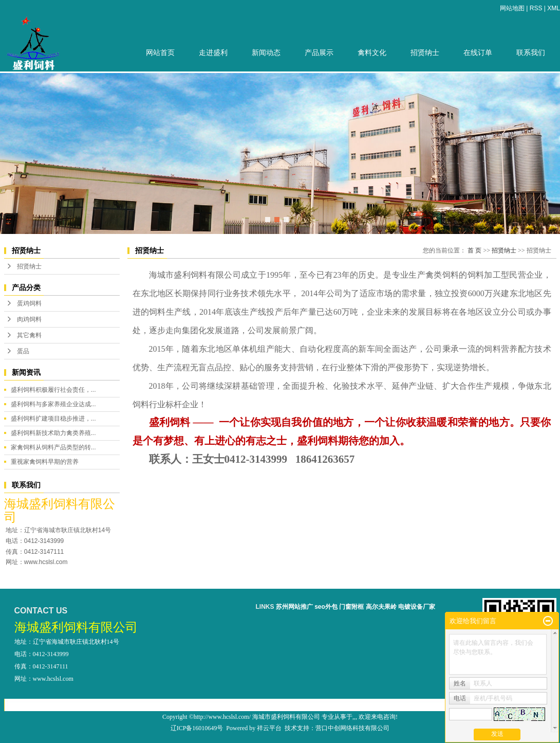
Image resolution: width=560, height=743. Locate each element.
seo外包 (326, 607)
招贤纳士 (425, 53)
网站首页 (160, 53)
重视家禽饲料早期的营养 (45, 462)
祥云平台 (269, 728)
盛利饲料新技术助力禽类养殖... (53, 433)
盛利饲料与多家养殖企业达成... (53, 404)
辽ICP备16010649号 (197, 728)
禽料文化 (372, 53)
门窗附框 (351, 607)
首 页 (474, 250)
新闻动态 (266, 53)
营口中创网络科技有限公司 (352, 728)
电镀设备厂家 (417, 607)
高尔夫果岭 (381, 607)
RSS (536, 8)
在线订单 (478, 53)
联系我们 (531, 53)
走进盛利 (213, 53)
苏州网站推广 (294, 607)
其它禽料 (29, 335)
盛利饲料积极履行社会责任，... (53, 390)
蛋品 (23, 351)
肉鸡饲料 (29, 319)
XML (554, 8)
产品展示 (319, 53)
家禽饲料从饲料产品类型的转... (53, 447)
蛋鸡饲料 (29, 303)
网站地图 (512, 8)
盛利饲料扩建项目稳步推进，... (53, 419)
